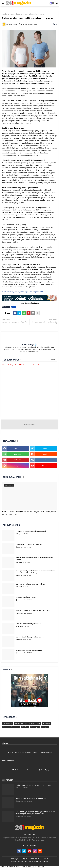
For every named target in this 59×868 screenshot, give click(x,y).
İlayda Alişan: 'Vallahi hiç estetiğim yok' (29, 650)
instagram (17, 466)
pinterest (17, 460)
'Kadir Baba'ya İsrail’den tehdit (26, 597)
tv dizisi (26, 727)
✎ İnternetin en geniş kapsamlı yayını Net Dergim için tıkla (23, 292)
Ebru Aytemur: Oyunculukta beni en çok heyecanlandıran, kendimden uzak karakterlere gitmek (35, 572)
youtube (45, 466)
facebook (17, 448)
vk (45, 460)
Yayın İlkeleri (35, 859)
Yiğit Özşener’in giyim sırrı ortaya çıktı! (29, 544)
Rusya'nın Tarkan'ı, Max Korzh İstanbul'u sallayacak (34, 610)
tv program (36, 727)
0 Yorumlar (53, 359)
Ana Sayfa (5, 14)
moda (7, 727)
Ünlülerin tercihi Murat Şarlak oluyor (29, 624)
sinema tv (16, 727)
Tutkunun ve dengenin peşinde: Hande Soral (31, 531)
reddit (45, 454)
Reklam (45, 859)
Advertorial (9, 724)
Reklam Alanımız (30, 424)
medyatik (47, 724)
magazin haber (36, 724)
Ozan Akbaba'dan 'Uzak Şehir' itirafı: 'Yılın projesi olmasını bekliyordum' (29, 512)
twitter (45, 448)
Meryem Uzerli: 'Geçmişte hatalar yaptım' (30, 637)
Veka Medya (28, 345)
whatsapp (17, 454)
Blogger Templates (25, 861)
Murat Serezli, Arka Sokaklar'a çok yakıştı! (30, 584)
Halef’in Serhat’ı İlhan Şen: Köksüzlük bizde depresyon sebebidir (34, 559)
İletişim (24, 859)
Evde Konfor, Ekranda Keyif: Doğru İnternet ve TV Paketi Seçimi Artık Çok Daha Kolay (35, 813)
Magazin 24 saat (21, 724)
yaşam (13, 14)
